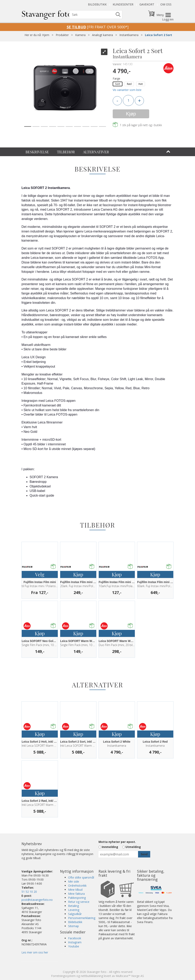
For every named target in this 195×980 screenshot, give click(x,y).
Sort (118, 84)
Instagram (75, 942)
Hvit (141, 84)
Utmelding (133, 847)
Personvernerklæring (82, 918)
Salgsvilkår (75, 914)
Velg (40, 574)
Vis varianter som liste (127, 90)
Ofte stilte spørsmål (81, 877)
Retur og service (79, 902)
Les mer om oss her (35, 952)
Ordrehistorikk (77, 886)
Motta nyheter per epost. (117, 842)
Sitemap (73, 926)
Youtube (74, 946)
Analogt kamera (102, 35)
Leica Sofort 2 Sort (159, 35)
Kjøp (131, 114)
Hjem (46, 35)
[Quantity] (128, 100)
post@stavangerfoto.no (37, 900)
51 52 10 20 (29, 892)
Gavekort (147, 4)
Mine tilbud (75, 890)
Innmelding (110, 847)
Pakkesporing (77, 898)
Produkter (62, 35)
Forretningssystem (63, 976)
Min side (74, 881)
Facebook (75, 938)
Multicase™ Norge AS (130, 976)
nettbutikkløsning (92, 976)
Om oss (166, 4)
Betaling (73, 906)
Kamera (80, 35)
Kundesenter (123, 4)
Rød (129, 84)
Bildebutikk (97, 4)
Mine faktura (76, 894)
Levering (74, 910)
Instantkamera (129, 35)
